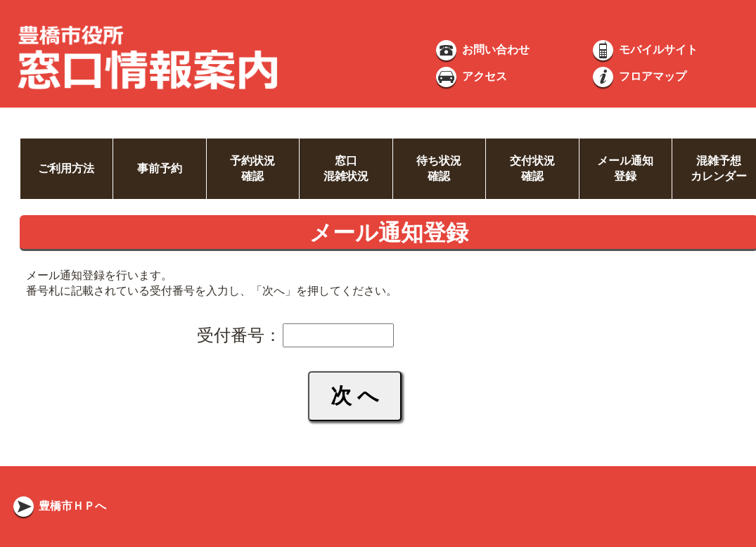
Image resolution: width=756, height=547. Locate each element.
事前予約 (160, 168)
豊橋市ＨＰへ (58, 506)
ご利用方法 (66, 168)
